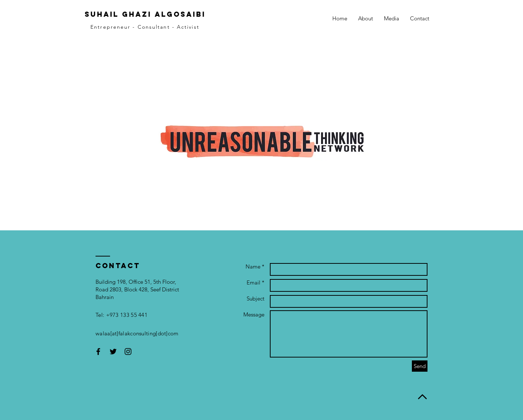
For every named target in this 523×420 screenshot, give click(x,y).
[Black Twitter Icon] (113, 352)
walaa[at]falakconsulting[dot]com (137, 333)
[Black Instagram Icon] (128, 352)
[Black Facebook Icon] (98, 352)
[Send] (420, 366)
